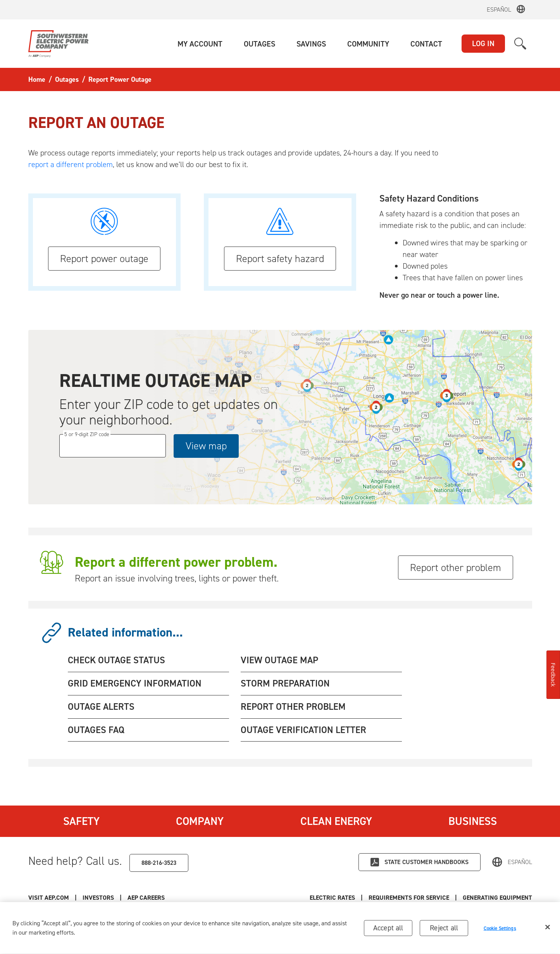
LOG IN (483, 43)
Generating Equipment (497, 898)
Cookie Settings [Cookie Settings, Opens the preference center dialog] (500, 929)
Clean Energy (336, 821)
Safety (81, 821)
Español (499, 9)
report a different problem (71, 164)
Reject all (444, 929)
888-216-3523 (159, 863)
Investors (98, 898)
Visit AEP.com (49, 898)
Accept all (388, 929)
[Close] (548, 928)
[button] (200, 44)
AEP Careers (146, 898)
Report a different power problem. (176, 562)
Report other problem (456, 568)
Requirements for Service (409, 898)
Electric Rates (332, 898)
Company (200, 821)
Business (473, 821)
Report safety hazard (280, 259)
